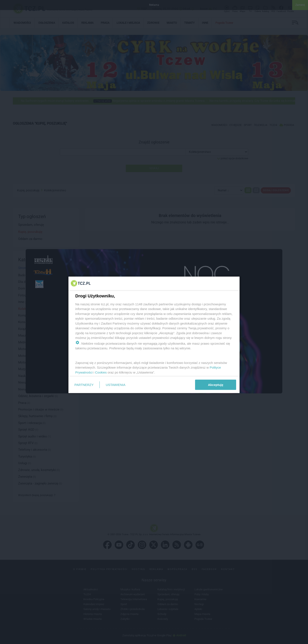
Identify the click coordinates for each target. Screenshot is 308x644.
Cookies (101, 372)
